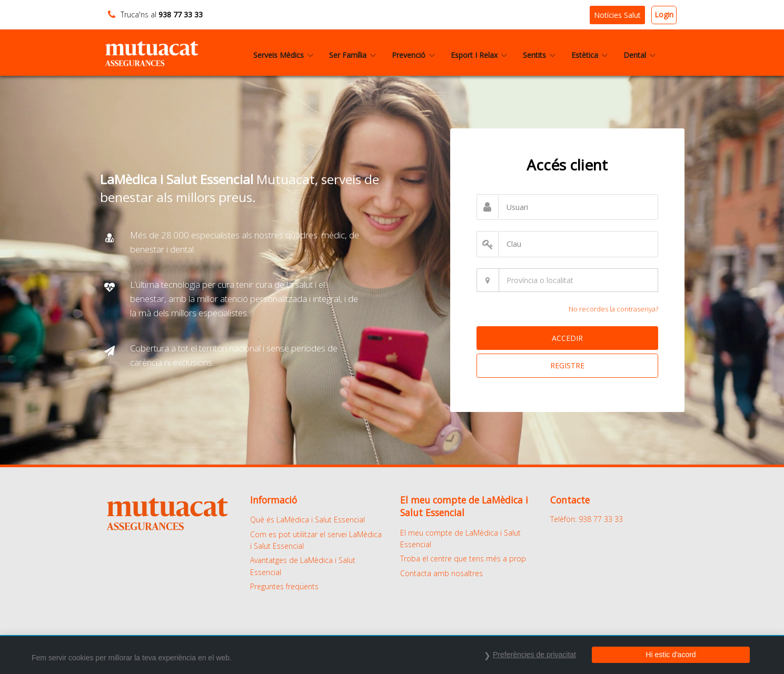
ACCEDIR (567, 338)
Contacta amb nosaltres (441, 573)
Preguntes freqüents (284, 586)
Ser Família (353, 55)
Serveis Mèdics (283, 55)
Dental (639, 55)
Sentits (539, 55)
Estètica (589, 55)
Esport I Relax (479, 55)
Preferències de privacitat (534, 655)
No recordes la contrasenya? (613, 309)
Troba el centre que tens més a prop (463, 559)
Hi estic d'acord (671, 655)
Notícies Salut (617, 15)
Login (664, 14)
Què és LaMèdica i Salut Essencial (307, 520)
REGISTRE (567, 365)
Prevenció (413, 55)
